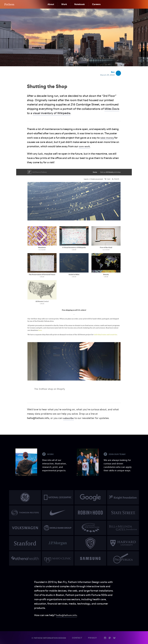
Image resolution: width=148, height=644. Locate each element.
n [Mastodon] (110, 638)
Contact (77, 638)
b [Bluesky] (114, 638)
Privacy (92, 638)
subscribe (69, 418)
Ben (113, 72)
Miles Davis (112, 109)
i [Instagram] (105, 638)
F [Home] (9, 4)
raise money (107, 138)
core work (85, 146)
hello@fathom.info (67, 615)
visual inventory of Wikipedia (52, 113)
